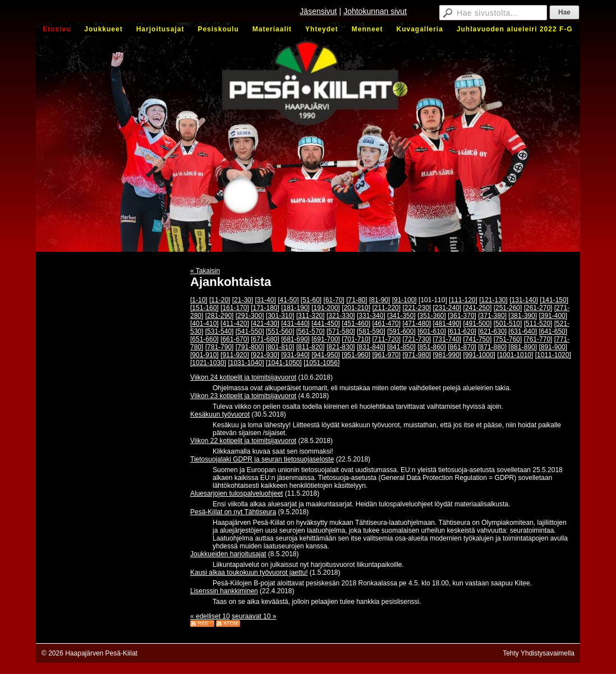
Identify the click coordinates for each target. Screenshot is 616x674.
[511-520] (538, 324)
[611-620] (462, 331)
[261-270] (538, 308)
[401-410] (204, 324)
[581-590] (371, 331)
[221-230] (417, 308)
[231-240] (447, 308)
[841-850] (401, 347)
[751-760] (508, 339)
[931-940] (295, 355)
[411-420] (235, 324)
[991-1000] (479, 355)
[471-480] (417, 324)
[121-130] (493, 300)
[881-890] (523, 347)
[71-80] (357, 300)
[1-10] (199, 300)
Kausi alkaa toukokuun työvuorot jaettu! (249, 573)
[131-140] (524, 300)
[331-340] (371, 316)
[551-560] (280, 331)
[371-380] (492, 316)
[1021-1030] (208, 363)
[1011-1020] (553, 355)
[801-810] (280, 347)
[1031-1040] (246, 363)
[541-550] (250, 331)
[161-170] (235, 308)
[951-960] (356, 355)
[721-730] (417, 339)
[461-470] (386, 324)
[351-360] (432, 316)
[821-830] (341, 347)
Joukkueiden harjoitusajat (228, 554)
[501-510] (508, 324)
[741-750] (478, 339)
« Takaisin (205, 271)
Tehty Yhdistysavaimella (539, 653)
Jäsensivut (318, 11)
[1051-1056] (321, 363)
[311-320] (311, 316)
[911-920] (235, 355)
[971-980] (417, 355)
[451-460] (356, 324)
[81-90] (380, 300)
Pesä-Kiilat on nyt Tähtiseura (233, 512)
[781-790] (220, 347)
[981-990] (447, 355)
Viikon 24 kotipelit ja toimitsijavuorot (243, 377)
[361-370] (462, 316)
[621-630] (492, 331)
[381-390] (523, 316)
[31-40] (265, 300)
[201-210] (356, 308)
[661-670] (235, 339)
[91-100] (404, 300)
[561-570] (311, 331)
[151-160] (204, 308)
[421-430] (265, 324)
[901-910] (204, 355)
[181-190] (295, 308)
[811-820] (311, 347)
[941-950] (326, 355)
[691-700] (326, 339)
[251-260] (508, 308)
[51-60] (311, 300)
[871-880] (492, 347)
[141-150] (554, 300)
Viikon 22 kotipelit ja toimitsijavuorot (243, 441)
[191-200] (326, 308)
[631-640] (523, 331)
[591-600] (401, 331)
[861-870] (462, 347)
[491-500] (478, 324)
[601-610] (432, 331)
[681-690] (295, 339)
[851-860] (432, 347)
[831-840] (371, 347)
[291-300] (250, 316)
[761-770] (538, 339)
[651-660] (204, 339)
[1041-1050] (284, 363)
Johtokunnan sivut (375, 11)
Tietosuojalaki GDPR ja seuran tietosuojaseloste (262, 459)
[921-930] (265, 355)
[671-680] (265, 339)
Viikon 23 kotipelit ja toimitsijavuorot (243, 396)
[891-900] (553, 347)
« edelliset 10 (210, 616)
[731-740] (447, 339)
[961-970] (386, 355)
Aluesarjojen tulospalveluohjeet (236, 493)
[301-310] (280, 316)
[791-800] (250, 347)
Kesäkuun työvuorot (220, 414)
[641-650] (553, 331)
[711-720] (386, 339)
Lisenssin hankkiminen (224, 591)
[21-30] (243, 300)
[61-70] (334, 300)
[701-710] (356, 339)
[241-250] (478, 308)
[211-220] (386, 308)
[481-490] (447, 324)
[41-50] (288, 300)
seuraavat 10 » (254, 616)
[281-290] (220, 316)
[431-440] (295, 324)
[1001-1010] (515, 355)
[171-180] (265, 308)
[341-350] (401, 316)
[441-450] (326, 324)
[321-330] (341, 316)
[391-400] (553, 316)
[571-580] (341, 331)
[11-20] (220, 300)
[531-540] (220, 331)
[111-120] (463, 300)
